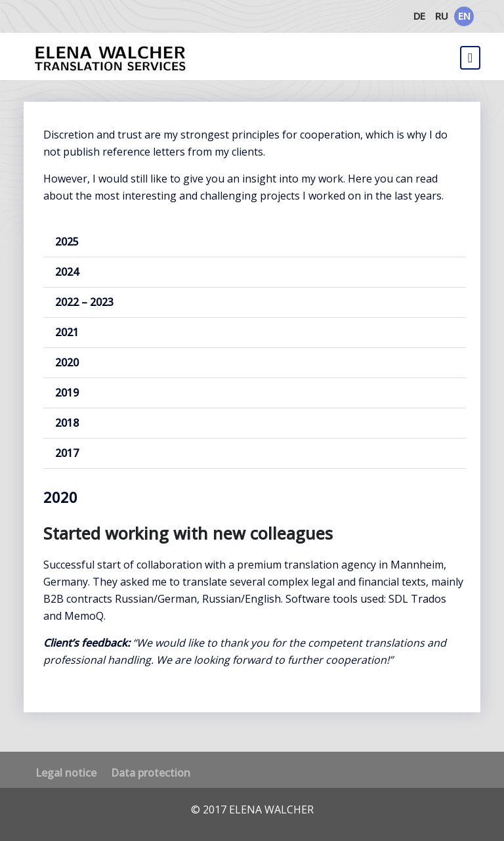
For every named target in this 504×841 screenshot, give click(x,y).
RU (442, 16)
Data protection (151, 773)
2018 (67, 423)
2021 (67, 332)
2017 (67, 453)
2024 (67, 272)
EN (464, 16)
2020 (67, 362)
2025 (67, 242)
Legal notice (66, 773)
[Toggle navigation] (470, 58)
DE (419, 16)
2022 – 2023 (84, 302)
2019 (67, 393)
